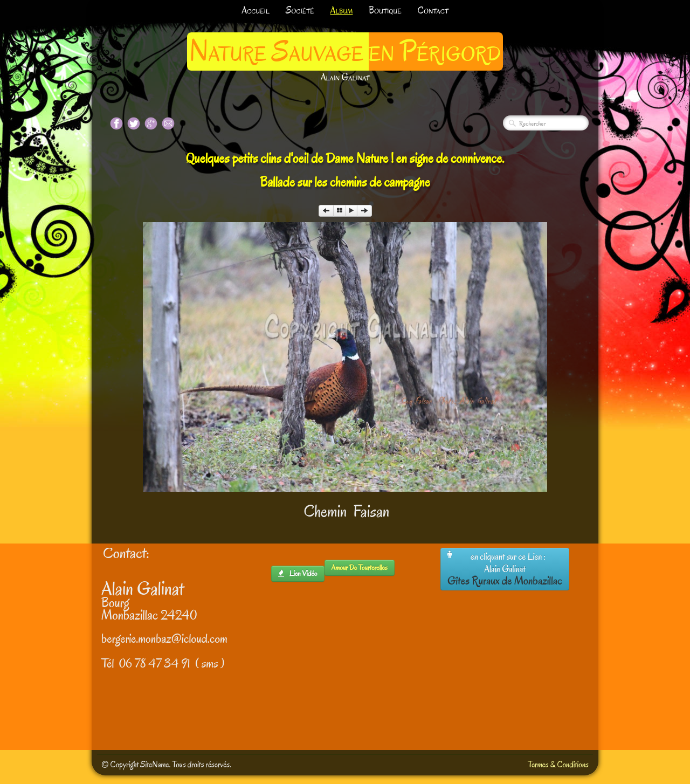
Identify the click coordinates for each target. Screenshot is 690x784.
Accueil (256, 11)
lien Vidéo (298, 573)
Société (300, 11)
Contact (433, 11)
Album (342, 11)
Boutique (385, 11)
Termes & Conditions (558, 765)
